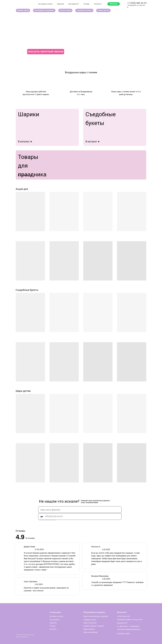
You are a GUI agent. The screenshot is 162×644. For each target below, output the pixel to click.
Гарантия (60, 4)
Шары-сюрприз (89, 629)
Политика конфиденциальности (129, 629)
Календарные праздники (44, 10)
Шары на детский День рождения (96, 616)
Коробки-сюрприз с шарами (94, 626)
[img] (81, 165)
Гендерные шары (90, 620)
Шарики (29, 114)
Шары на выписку (90, 623)
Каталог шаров (65, 10)
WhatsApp (114, 4)
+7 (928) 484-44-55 (137, 3)
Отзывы (87, 4)
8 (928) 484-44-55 (124, 616)
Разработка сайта (123, 634)
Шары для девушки (91, 632)
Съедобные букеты (27, 290)
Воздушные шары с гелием (81, 72)
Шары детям (23, 391)
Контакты (98, 4)
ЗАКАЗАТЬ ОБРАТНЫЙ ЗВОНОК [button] (46, 52)
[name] (80, 510)
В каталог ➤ (25, 142)
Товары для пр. (103, 10)
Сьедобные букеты (84, 10)
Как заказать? (74, 4)
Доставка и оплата (45, 4)
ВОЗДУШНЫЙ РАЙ (49, 35)
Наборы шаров (23, 10)
